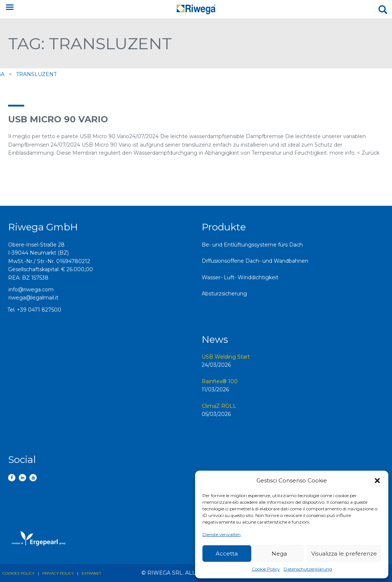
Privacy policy (58, 573)
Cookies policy (19, 573)
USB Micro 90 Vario (58, 119)
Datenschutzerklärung (308, 569)
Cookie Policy (266, 569)
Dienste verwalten (222, 534)
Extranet (91, 573)
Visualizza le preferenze (344, 554)
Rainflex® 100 (220, 381)
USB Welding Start (226, 357)
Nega (279, 554)
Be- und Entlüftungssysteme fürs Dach (252, 245)
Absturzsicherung (224, 294)
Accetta (227, 554)
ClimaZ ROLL (219, 406)
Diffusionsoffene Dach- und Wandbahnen (255, 261)
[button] (377, 481)
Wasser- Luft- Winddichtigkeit (240, 277)
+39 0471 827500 (39, 310)
